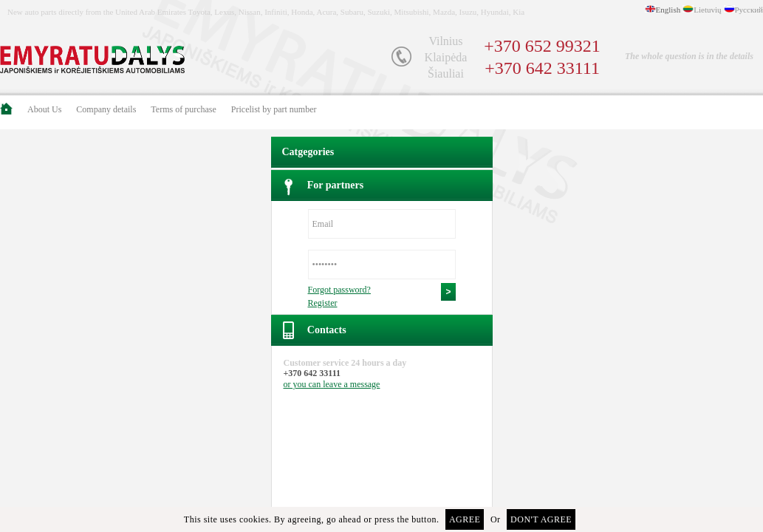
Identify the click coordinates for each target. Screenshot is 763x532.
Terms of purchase (183, 109)
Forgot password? (339, 290)
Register (323, 303)
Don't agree (541, 519)
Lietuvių (707, 10)
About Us (44, 109)
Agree (465, 519)
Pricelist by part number (274, 109)
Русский (749, 10)
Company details (106, 109)
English (668, 10)
